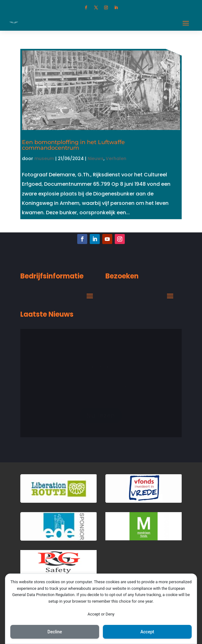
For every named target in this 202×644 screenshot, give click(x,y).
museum (44, 158)
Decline (55, 632)
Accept (147, 632)
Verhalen (116, 158)
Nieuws (96, 158)
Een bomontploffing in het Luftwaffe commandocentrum (73, 145)
